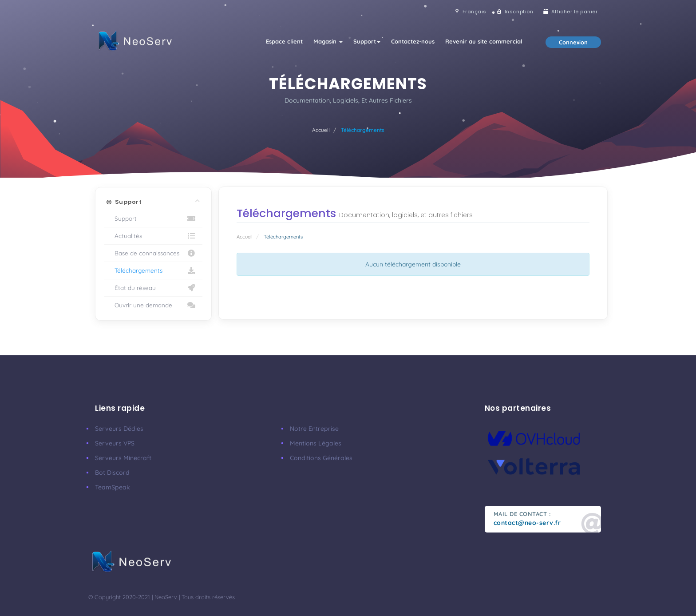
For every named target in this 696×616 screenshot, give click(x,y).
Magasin (328, 41)
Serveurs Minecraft (123, 458)
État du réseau (153, 288)
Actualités (153, 236)
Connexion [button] (573, 42)
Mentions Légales (316, 443)
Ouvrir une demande (153, 305)
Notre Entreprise (314, 429)
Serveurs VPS (115, 443)
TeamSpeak (113, 487)
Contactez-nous (413, 41)
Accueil (321, 130)
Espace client (284, 41)
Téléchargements (153, 270)
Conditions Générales (321, 458)
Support (367, 41)
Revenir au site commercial (484, 41)
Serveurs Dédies (119, 429)
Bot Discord (112, 473)
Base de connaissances (153, 253)
